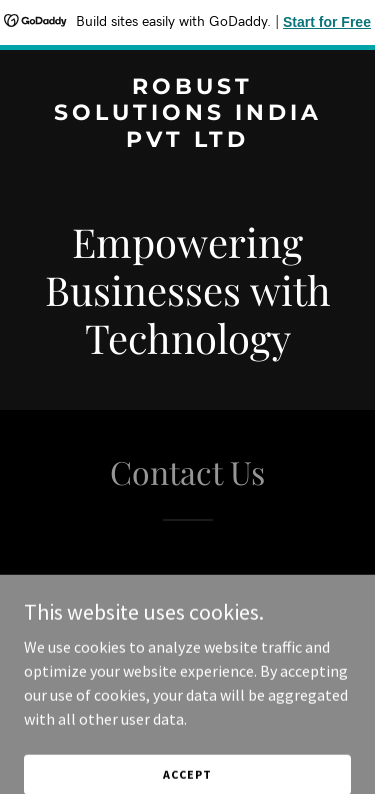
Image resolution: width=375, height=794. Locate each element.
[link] (187, 141)
